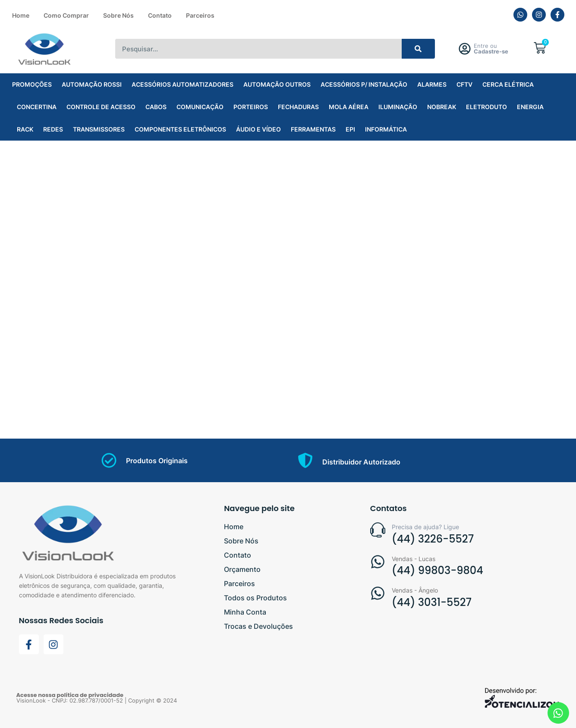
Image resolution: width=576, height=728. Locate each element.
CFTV (464, 84)
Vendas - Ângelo (415, 590)
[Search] (418, 49)
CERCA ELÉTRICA (508, 84)
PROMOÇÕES (32, 84)
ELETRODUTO (486, 107)
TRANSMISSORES (99, 129)
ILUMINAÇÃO (398, 107)
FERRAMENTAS (313, 129)
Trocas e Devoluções (258, 626)
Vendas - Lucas (414, 559)
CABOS (156, 107)
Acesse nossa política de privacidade (70, 695)
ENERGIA (530, 107)
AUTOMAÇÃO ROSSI (92, 84)
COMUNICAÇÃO (200, 107)
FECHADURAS (298, 107)
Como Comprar (66, 15)
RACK (25, 129)
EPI (350, 129)
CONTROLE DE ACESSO (101, 107)
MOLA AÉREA (349, 107)
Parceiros (200, 15)
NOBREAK (442, 107)
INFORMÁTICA (386, 129)
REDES (53, 129)
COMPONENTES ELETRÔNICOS (180, 129)
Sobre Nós (118, 15)
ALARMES (432, 84)
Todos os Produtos (255, 598)
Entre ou (491, 49)
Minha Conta (245, 612)
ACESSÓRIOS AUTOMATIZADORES (183, 84)
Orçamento (242, 569)
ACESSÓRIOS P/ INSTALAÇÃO (364, 84)
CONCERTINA (37, 107)
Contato (160, 15)
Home (21, 15)
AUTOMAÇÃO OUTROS (277, 84)
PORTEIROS (251, 107)
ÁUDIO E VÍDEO (258, 129)
